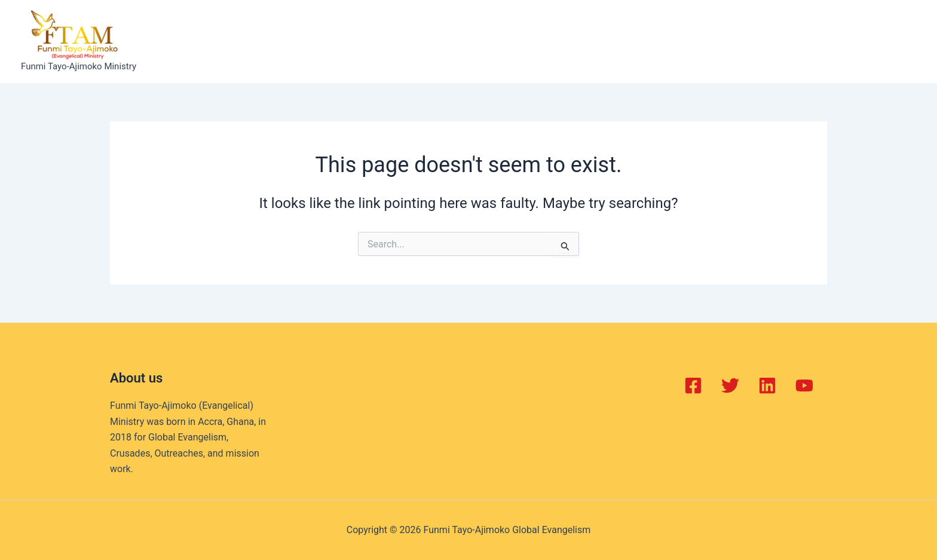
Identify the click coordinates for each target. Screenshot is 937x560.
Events (420, 41)
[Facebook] (693, 385)
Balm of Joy (361, 41)
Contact (675, 41)
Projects (473, 41)
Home (258, 41)
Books (525, 41)
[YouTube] (804, 385)
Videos (622, 41)
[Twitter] (730, 385)
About (303, 41)
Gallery (572, 41)
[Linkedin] (767, 385)
